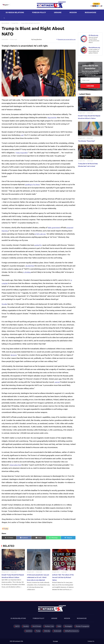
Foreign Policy (39, 12)
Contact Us (91, 641)
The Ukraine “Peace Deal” (87, 141)
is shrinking (29, 272)
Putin (59, 626)
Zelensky (47, 631)
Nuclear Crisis (49, 626)
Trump (6, 529)
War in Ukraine (86, 134)
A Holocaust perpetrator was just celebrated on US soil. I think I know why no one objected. (38, 577)
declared (14, 355)
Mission (73, 12)
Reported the (52, 118)
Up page (55, 641)
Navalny (26, 626)
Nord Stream (36, 626)
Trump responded (22, 153)
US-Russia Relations (15, 12)
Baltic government (55, 228)
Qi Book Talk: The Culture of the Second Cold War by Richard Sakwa (63, 577)
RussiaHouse (91, 12)
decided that (30, 266)
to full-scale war (41, 234)
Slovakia (5, 304)
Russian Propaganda (83, 626)
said (22, 135)
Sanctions (28, 631)
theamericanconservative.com (67, 39)
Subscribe (90, 86)
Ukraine (58, 12)
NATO (17, 626)
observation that (16, 465)
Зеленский (57, 631)
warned (57, 382)
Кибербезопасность (72, 631)
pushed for (39, 245)
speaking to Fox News (33, 184)
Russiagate (69, 626)
